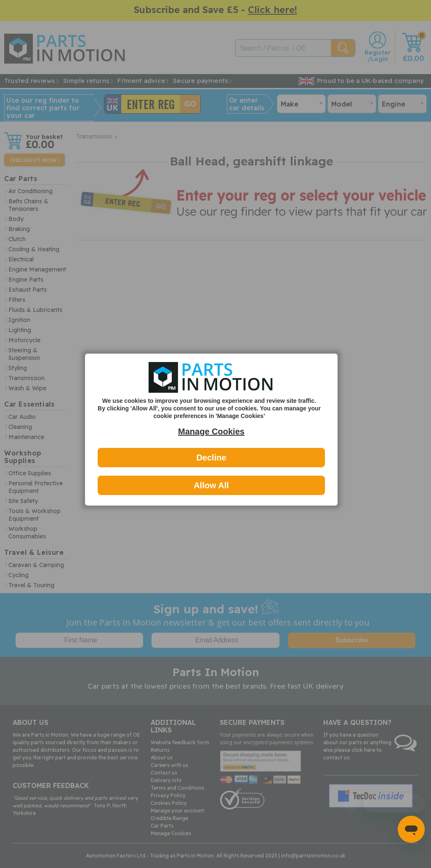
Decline (211, 458)
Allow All (211, 485)
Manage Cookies (211, 431)
